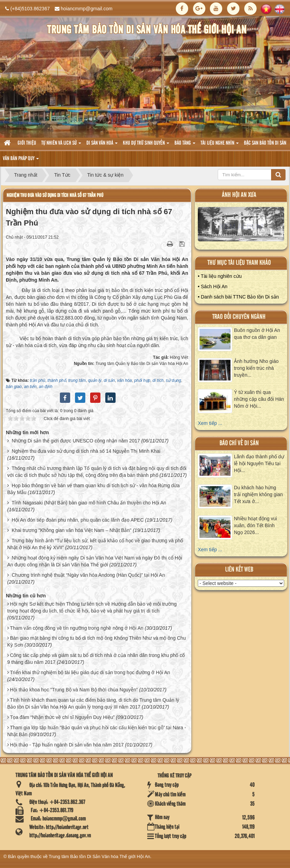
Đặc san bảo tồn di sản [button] (265, 143)
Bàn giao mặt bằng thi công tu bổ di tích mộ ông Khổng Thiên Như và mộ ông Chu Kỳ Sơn (96, 641)
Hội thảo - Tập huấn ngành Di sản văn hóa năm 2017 (67, 745)
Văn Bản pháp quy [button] (21, 161)
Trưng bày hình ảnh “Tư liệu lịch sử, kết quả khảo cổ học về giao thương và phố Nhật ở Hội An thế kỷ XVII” (95, 544)
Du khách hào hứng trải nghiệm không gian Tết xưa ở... (258, 494)
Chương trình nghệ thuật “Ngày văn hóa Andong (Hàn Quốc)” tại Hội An (88, 575)
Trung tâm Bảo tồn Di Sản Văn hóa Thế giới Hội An (100, 856)
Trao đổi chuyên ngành (239, 317)
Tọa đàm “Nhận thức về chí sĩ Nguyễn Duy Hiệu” (62, 717)
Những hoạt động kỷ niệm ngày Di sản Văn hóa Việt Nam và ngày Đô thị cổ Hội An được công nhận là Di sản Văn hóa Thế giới (95, 561)
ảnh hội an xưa (239, 195)
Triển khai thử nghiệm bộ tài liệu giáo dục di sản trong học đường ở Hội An (90, 672)
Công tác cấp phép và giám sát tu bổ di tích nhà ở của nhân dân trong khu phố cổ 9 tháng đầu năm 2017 (96, 659)
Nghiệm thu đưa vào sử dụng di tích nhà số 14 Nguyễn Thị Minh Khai (86, 451)
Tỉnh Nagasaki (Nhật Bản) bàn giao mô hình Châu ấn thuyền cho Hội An (89, 503)
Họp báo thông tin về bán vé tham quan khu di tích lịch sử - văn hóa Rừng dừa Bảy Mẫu (93, 489)
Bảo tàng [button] (185, 145)
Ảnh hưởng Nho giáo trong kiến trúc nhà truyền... (256, 368)
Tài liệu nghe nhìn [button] (220, 145)
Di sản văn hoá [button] (102, 145)
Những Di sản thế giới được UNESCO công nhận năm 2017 (76, 441)
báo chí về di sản (239, 443)
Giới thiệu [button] (27, 143)
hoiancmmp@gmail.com (87, 9)
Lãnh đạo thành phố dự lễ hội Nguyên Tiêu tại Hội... (259, 463)
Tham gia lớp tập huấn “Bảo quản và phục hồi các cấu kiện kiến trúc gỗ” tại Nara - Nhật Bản (97, 731)
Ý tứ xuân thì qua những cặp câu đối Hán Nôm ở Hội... (259, 399)
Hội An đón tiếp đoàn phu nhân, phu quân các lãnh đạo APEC (78, 520)
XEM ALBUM (241, 226)
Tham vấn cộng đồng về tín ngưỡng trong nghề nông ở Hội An (77, 628)
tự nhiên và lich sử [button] (61, 145)
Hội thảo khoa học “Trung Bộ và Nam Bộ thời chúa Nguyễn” (74, 690)
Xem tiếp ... (210, 423)
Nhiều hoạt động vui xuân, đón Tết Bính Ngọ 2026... (255, 525)
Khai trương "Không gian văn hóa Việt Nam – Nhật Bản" (72, 530)
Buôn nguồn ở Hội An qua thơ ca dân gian (257, 334)
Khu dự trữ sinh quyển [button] (146, 145)
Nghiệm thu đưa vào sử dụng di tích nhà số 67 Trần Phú (55, 195)
